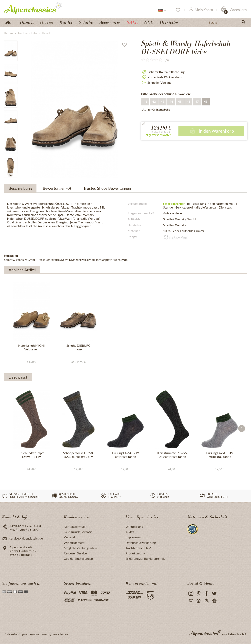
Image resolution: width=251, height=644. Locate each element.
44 (171, 101)
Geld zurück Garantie (78, 532)
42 (154, 101)
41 (145, 101)
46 (188, 101)
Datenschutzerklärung (141, 543)
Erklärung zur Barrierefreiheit (145, 558)
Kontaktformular (75, 527)
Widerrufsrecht (74, 543)
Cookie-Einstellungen (78, 558)
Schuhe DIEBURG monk (79, 347)
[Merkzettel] (178, 10)
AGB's (130, 532)
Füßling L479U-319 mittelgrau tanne (220, 455)
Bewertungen (58, 188)
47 (197, 101)
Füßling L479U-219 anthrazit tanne (125, 455)
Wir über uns (134, 527)
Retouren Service (75, 553)
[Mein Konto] (201, 10)
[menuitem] (227, 22)
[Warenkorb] (234, 10)
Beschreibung (20, 188)
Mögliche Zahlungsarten (80, 548)
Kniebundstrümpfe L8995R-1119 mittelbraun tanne (31, 455)
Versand (69, 537)
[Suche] (227, 22)
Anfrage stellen (173, 213)
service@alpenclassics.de (26, 538)
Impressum (133, 537)
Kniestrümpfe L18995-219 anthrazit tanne (173, 455)
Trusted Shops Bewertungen (107, 188)
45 (180, 101)
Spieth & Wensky (175, 225)
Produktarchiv (135, 553)
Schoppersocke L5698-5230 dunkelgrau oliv (79, 455)
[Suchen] (245, 23)
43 (163, 101)
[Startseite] (10, 22)
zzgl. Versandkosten (159, 135)
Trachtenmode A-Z (138, 548)
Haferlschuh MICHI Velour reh (31, 347)
